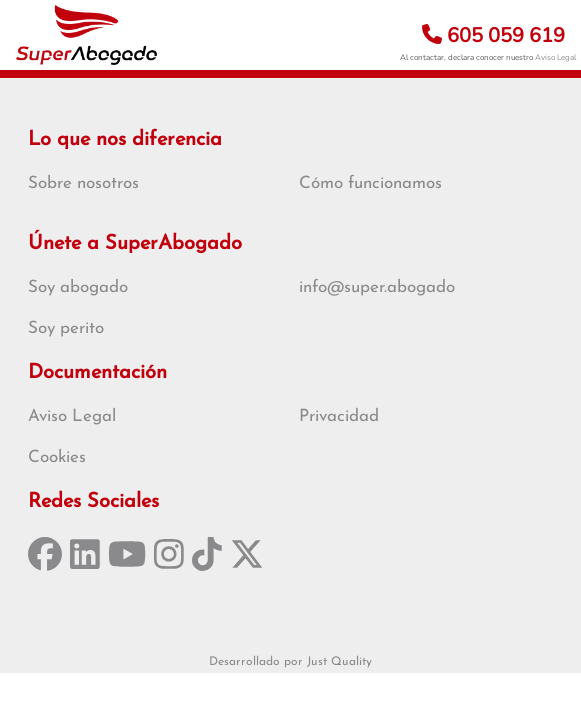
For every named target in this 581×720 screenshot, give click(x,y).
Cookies (57, 457)
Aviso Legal (555, 57)
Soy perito (66, 328)
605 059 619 (493, 35)
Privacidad (339, 416)
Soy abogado (78, 287)
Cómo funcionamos (370, 183)
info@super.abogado (377, 287)
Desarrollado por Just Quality (290, 662)
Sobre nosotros (83, 183)
